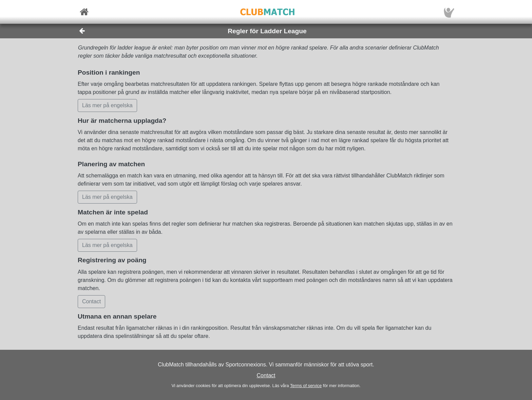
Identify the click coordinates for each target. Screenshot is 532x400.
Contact (266, 375)
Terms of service (306, 386)
